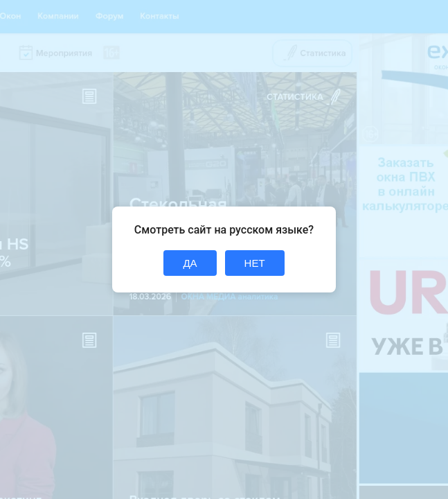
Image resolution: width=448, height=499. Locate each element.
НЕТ (255, 263)
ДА (190, 263)
